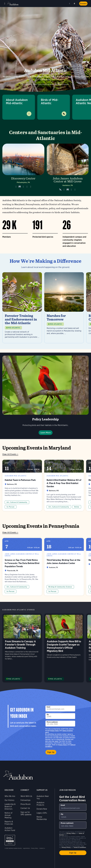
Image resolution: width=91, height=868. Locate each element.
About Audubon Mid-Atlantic (17, 101)
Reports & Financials (9, 823)
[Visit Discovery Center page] (23, 168)
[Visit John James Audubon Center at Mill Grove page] (68, 168)
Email (48, 707)
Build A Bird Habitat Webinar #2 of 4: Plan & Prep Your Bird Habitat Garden (64, 485)
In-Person (11, 507)
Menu (5, 4)
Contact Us (25, 808)
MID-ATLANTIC (14, 328)
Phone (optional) (52, 722)
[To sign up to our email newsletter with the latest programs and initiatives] (60, 709)
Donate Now (42, 809)
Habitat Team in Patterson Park (22, 485)
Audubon (13, 4)
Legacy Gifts (42, 813)
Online (77, 507)
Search (75, 3)
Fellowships (25, 800)
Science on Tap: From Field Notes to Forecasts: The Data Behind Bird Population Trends (22, 567)
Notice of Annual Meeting (8, 815)
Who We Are (10, 796)
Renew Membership (42, 818)
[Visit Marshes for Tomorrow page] (64, 308)
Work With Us (26, 796)
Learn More (46, 433)
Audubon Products (40, 804)
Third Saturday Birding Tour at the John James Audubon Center (64, 567)
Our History (10, 800)
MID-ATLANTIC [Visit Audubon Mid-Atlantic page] (14, 679)
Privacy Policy (63, 745)
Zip (48, 714)
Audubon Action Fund (10, 829)
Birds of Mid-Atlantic (50, 101)
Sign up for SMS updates (26, 813)
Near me (70, 4)
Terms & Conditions (80, 847)
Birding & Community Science (60, 587)
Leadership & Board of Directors (10, 807)
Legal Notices (26, 848)
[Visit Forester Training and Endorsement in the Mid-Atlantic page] (22, 308)
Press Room (25, 804)
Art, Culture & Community (17, 502)
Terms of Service (68, 731)
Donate (83, 4)
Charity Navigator (10, 840)
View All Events (9, 454)
